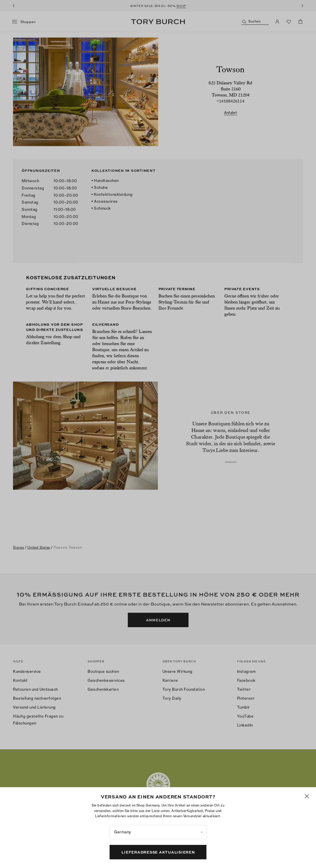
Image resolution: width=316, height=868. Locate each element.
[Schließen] (307, 852)
